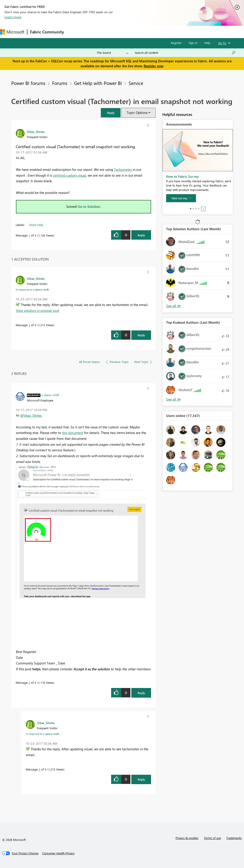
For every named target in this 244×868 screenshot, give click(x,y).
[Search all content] (185, 53)
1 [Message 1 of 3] (29, 235)
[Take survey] (181, 198)
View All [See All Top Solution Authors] (174, 306)
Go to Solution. (90, 206)
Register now (154, 66)
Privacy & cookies (187, 838)
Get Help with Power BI (98, 83)
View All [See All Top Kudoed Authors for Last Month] (174, 399)
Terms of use (212, 838)
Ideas (112, 32)
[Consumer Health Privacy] (58, 853)
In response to (32, 289)
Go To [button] (222, 43)
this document (73, 433)
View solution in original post (38, 310)
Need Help (36, 225)
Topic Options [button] (137, 113)
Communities (132, 32)
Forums (74, 32)
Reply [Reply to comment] (141, 335)
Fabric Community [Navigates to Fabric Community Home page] (47, 32)
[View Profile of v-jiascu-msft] (50, 395)
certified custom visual (70, 175)
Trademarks (234, 838)
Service (136, 83)
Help (207, 43)
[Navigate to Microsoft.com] (12, 32)
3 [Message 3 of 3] (29, 325)
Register (176, 43)
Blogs (152, 32)
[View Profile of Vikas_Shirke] (36, 132)
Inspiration (94, 32)
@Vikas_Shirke (31, 415)
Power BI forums (28, 83)
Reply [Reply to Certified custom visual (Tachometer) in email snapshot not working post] (141, 235)
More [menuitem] (168, 32)
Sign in (193, 43)
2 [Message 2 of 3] (29, 682)
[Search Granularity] (113, 53)
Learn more (13, 17)
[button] (111, 113)
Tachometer (123, 169)
